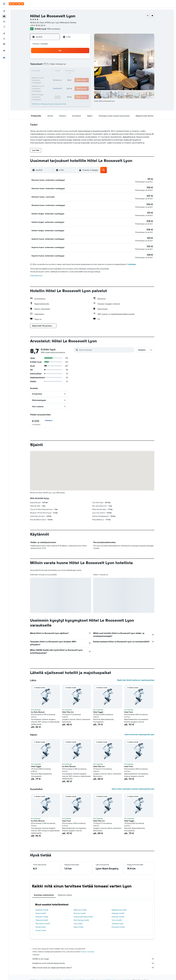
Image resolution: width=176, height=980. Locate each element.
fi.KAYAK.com (34, 975)
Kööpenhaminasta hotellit (83, 911)
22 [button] (78, 77)
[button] (4, 4)
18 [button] (55, 77)
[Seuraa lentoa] (4, 39)
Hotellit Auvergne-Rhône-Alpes (89, 975)
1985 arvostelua (53, 29)
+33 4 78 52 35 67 (38, 25)
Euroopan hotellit (55, 975)
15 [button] (78, 71)
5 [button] (61, 65)
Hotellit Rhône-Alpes (110, 975)
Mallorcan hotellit (80, 905)
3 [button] (49, 65)
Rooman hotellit (80, 908)
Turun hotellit (117, 915)
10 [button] (49, 71)
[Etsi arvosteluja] (106, 344)
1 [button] (78, 60)
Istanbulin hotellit (42, 905)
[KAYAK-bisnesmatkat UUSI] (4, 44)
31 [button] (49, 89)
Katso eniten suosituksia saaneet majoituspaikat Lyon (133, 784)
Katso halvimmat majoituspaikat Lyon (140, 729)
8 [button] (78, 65)
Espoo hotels (78, 922)
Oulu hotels (78, 918)
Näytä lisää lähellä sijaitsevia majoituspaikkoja (136, 675)
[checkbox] (42, 417)
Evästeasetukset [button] (36, 270)
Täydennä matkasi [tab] (65, 890)
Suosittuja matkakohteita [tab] (44, 890)
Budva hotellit (41, 908)
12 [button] (61, 71)
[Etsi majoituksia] (4, 16)
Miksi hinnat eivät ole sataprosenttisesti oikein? (93, 962)
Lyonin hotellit (124, 975)
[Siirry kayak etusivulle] (16, 4)
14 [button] (72, 71)
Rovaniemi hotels (118, 922)
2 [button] (84, 60)
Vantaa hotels (41, 922)
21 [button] (72, 77)
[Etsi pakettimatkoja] (4, 27)
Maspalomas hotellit (119, 905)
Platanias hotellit (42, 915)
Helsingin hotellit (118, 908)
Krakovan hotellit (118, 911)
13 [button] (66, 71)
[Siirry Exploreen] (4, 34)
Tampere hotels (118, 918)
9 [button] (84, 65)
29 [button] (78, 83)
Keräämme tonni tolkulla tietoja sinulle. (93, 958)
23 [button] (84, 77)
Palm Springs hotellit (81, 915)
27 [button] (66, 83)
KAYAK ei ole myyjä (93, 953)
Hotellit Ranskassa (70, 975)
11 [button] (55, 71)
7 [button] (72, 65)
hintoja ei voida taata (87, 946)
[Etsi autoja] (4, 21)
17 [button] (49, 77)
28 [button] (72, 83)
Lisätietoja (132, 259)
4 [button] (55, 65)
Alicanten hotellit (42, 911)
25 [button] (55, 83)
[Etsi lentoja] (4, 11)
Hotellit (44, 975)
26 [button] (61, 83)
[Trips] (4, 51)
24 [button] (49, 83)
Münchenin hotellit (43, 918)
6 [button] (66, 65)
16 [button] (84, 71)
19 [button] (61, 77)
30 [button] (84, 83)
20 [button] (66, 77)
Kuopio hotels (41, 925)
